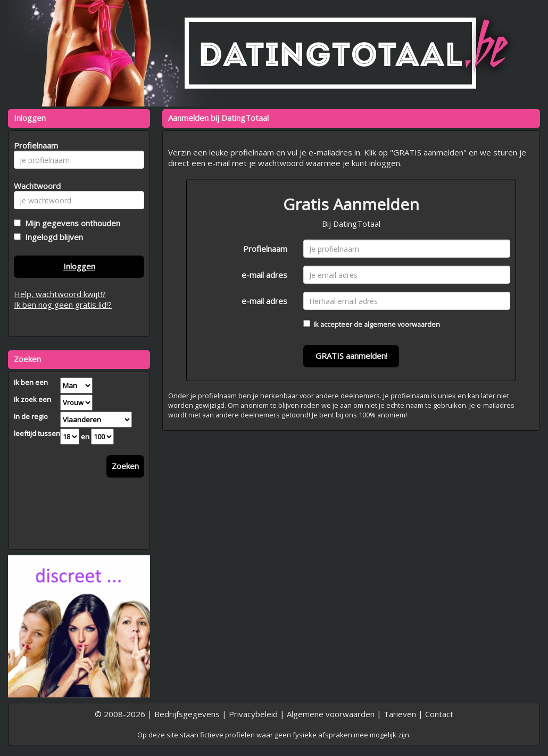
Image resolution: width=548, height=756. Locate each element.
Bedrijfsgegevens (187, 714)
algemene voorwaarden (402, 324)
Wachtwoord (34, 186)
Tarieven (400, 714)
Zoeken (125, 466)
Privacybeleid (253, 714)
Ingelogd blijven (52, 237)
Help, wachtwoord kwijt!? (60, 294)
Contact (439, 714)
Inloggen (79, 266)
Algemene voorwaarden (331, 714)
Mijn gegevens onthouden (70, 223)
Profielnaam (265, 249)
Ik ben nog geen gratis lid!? (63, 305)
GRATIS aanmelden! (351, 356)
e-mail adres (264, 275)
